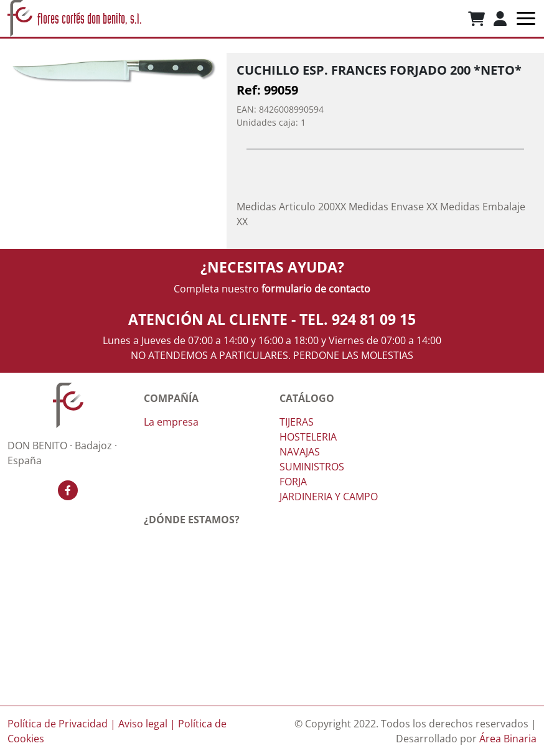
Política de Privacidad (58, 724)
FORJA (293, 482)
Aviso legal (143, 724)
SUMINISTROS (312, 467)
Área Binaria (508, 739)
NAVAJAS (300, 452)
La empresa (171, 422)
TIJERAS (297, 422)
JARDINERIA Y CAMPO (329, 497)
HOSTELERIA (308, 437)
